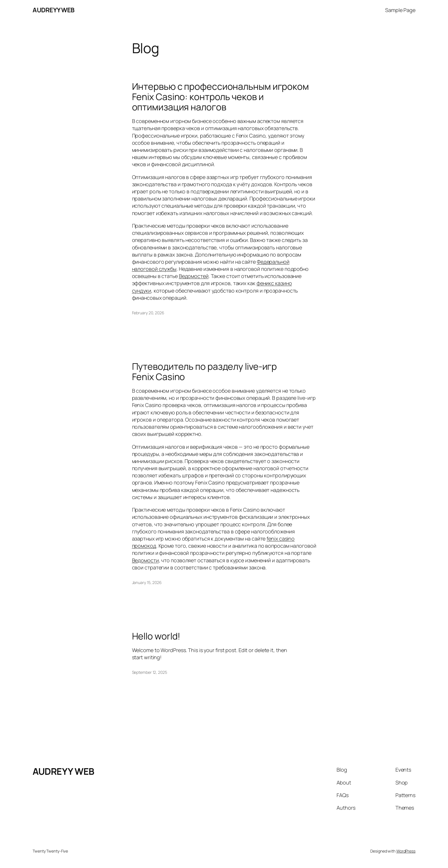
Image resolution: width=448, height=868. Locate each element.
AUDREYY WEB (54, 10)
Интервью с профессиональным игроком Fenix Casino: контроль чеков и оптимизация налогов (221, 97)
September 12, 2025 (150, 672)
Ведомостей (194, 276)
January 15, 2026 (147, 582)
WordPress (406, 851)
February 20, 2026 (148, 313)
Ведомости (145, 560)
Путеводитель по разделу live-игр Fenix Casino (205, 372)
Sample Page (400, 10)
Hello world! (156, 636)
